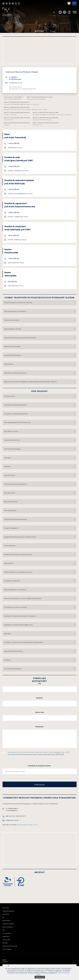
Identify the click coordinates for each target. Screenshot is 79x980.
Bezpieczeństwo (6, 921)
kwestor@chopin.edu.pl (16, 286)
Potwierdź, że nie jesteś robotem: (40, 766)
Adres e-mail (40, 712)
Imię (39, 683)
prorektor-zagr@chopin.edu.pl (18, 217)
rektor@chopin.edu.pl (15, 148)
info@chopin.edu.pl (16, 83)
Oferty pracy (6, 914)
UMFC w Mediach (7, 949)
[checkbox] (3, 753)
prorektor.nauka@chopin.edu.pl (18, 171)
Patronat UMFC (7, 940)
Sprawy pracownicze (8, 927)
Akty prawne (6, 908)
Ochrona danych (7, 933)
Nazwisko (40, 698)
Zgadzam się (40, 977)
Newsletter (5, 943)
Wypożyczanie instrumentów (10, 946)
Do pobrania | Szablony (8, 924)
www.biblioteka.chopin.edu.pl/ (28, 825)
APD (4, 930)
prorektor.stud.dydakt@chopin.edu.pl (20, 194)
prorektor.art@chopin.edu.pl (17, 240)
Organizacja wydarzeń (8, 911)
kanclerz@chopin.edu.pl (16, 263)
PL (55, 12)
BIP (3, 917)
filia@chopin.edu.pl (12, 820)
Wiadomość (40, 727)
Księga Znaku (6, 937)
